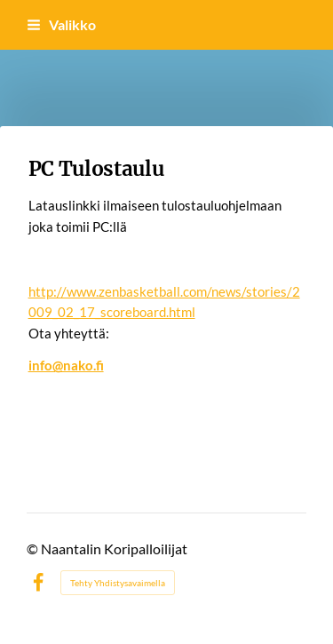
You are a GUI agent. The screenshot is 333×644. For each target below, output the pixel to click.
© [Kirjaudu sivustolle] (34, 549)
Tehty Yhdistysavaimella (118, 583)
